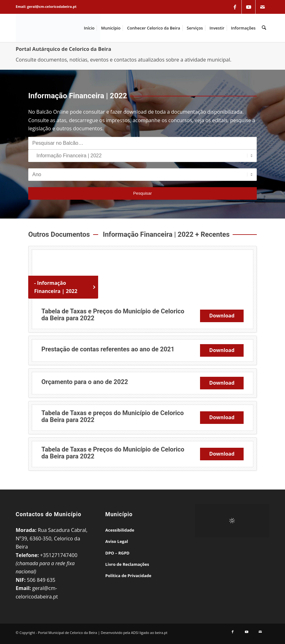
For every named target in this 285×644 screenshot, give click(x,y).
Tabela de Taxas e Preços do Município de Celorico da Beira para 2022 (113, 315)
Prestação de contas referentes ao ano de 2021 (108, 349)
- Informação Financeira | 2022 (56, 287)
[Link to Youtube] (249, 7)
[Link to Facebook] (235, 7)
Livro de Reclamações (127, 564)
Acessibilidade (120, 530)
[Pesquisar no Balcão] (142, 143)
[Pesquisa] (264, 28)
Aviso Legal (117, 541)
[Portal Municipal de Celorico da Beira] (58, 28)
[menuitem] (89, 28)
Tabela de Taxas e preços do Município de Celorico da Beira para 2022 (113, 416)
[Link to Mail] (262, 7)
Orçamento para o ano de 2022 (85, 382)
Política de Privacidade (128, 576)
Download (222, 316)
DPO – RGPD (117, 553)
